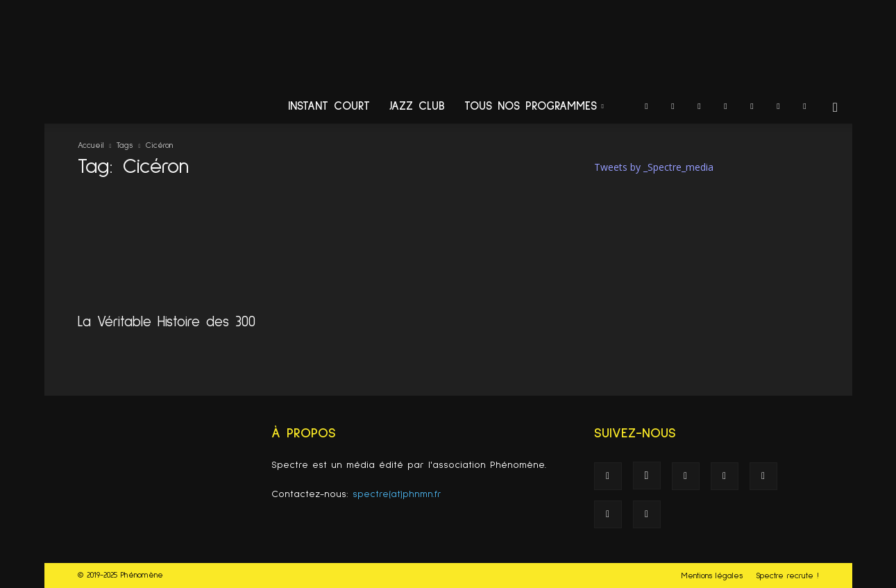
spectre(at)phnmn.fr (397, 494)
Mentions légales (712, 576)
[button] (836, 108)
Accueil (91, 146)
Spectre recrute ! (787, 576)
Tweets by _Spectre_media (654, 167)
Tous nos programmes (534, 107)
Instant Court (329, 107)
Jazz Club (417, 107)
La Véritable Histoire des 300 (167, 322)
